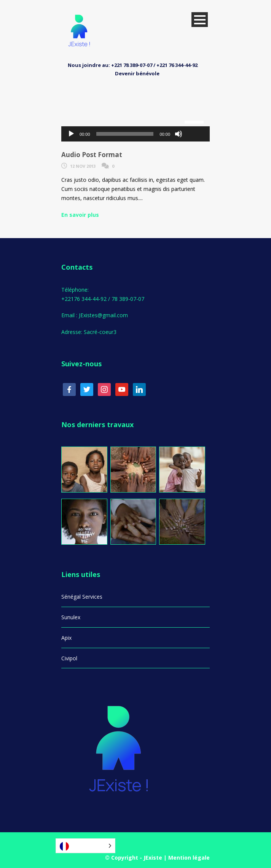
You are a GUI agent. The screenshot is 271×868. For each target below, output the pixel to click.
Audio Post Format (92, 155)
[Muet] (179, 134)
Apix (66, 638)
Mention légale (189, 858)
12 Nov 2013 (83, 166)
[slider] (125, 134)
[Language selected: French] (85, 846)
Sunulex (71, 617)
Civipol (69, 658)
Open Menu (200, 20)
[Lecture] (71, 134)
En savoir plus (80, 215)
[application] (135, 134)
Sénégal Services (82, 597)
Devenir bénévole (137, 73)
